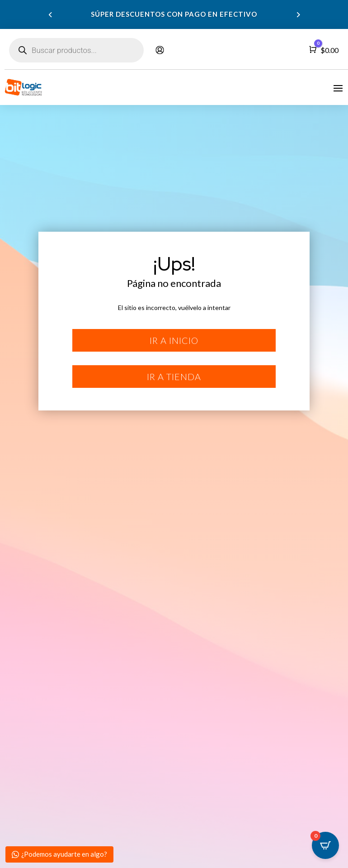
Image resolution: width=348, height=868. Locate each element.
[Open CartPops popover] (325, 845)
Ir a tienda (174, 377)
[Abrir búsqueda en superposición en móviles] (76, 50)
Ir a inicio (174, 340)
